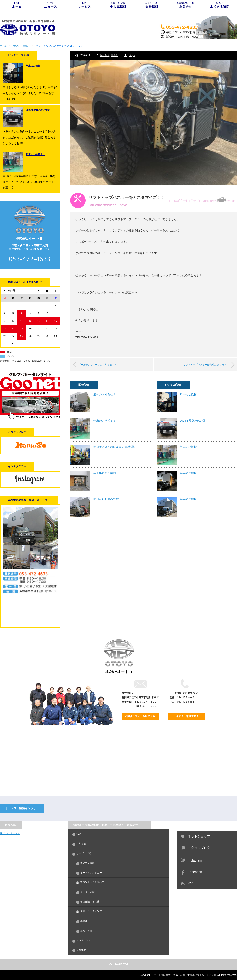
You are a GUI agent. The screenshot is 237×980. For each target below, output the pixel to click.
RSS (191, 883)
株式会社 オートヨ (10, 833)
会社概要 (81, 950)
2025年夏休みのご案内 (194, 420)
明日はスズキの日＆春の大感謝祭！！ (117, 447)
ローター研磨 (87, 892)
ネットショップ (199, 836)
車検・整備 (86, 931)
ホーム (17, 5)
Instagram (195, 860)
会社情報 (152, 5)
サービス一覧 (84, 5)
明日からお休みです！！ (109, 499)
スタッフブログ (199, 848)
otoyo (132, 55)
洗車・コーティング (91, 911)
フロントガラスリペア (92, 882)
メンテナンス (84, 940)
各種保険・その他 (90, 902)
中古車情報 (118, 5)
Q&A (219, 5)
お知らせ (19, 46)
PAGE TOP (118, 964)
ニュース (51, 5)
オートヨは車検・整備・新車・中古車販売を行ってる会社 (185, 975)
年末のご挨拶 (188, 394)
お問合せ (186, 5)
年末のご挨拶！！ (105, 420)
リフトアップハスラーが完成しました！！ (200, 364)
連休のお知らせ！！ (106, 394)
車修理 (30, 46)
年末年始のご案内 (105, 473)
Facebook (195, 872)
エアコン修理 (87, 863)
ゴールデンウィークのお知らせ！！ (103, 364)
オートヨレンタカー (91, 873)
